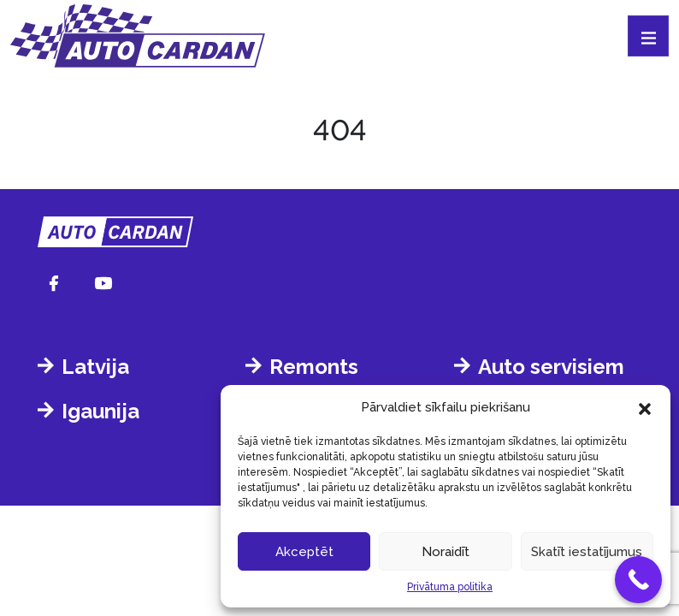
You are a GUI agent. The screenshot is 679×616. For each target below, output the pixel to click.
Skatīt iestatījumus (587, 552)
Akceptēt (304, 552)
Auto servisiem (551, 367)
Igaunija (100, 411)
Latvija (95, 367)
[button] (645, 407)
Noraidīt (446, 552)
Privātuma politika (450, 587)
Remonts (314, 367)
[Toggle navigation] (648, 36)
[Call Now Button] (638, 580)
